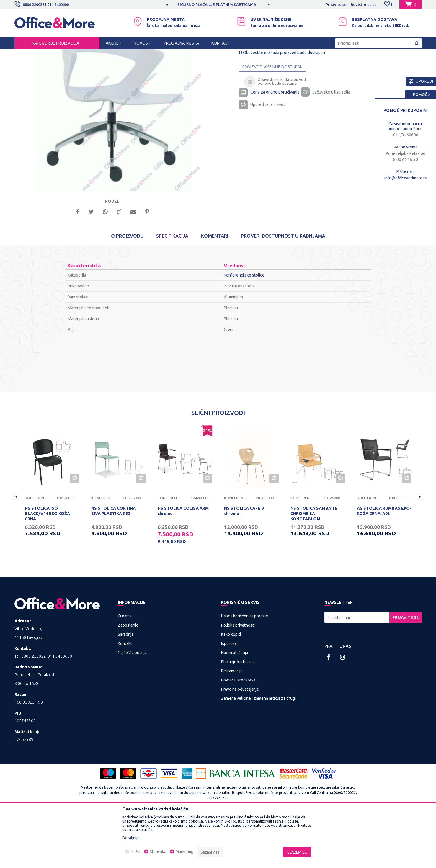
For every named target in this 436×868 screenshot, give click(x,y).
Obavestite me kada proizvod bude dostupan (282, 103)
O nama (125, 669)
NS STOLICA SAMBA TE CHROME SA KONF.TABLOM (314, 566)
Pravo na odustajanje (240, 742)
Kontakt (125, 696)
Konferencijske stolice (172, 54)
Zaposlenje (128, 678)
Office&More (26, 54)
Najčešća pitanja (132, 705)
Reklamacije (232, 724)
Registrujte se (364, 4)
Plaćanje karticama (238, 715)
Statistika (158, 851)
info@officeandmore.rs (406, 178)
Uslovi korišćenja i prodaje (245, 669)
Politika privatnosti (238, 678)
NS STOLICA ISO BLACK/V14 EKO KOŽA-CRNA (48, 566)
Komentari (215, 289)
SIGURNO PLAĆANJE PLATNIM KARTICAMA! (257, 4)
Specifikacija (172, 289)
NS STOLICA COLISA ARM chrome (183, 564)
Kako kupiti (231, 687)
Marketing (184, 851)
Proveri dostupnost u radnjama (283, 289)
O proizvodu (127, 289)
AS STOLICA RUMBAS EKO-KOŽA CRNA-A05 (384, 564)
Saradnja (126, 687)
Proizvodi (50, 54)
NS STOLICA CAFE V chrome (244, 564)
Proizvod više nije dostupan (273, 117)
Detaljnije (131, 838)
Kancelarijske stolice (132, 54)
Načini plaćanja (235, 705)
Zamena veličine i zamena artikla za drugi (258, 751)
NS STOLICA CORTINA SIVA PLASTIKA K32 (114, 564)
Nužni (135, 851)
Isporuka (229, 696)
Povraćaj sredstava (238, 733)
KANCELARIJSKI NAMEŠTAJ (86, 54)
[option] (116, 154)
